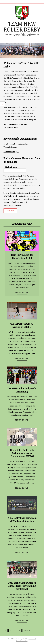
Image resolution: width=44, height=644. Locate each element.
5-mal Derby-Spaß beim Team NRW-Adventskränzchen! (22, 520)
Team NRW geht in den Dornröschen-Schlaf (22, 257)
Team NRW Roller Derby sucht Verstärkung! (22, 390)
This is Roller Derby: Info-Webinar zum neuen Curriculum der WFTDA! (22, 453)
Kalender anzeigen (11, 152)
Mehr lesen (22, 293)
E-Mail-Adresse (10, 167)
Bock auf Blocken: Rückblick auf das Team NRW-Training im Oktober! (22, 586)
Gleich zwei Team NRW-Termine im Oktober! (22, 325)
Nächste (27, 630)
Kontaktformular (11, 127)
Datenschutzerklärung (12, 205)
